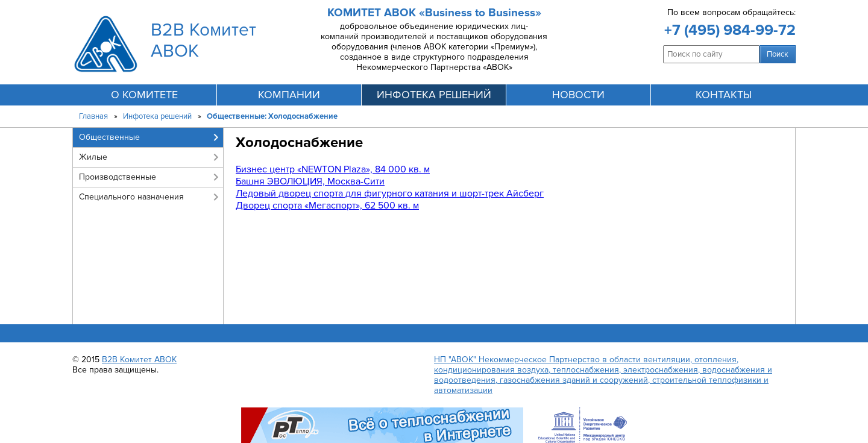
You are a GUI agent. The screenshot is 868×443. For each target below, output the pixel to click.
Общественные (109, 137)
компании (289, 95)
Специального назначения (131, 197)
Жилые (93, 157)
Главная (93, 116)
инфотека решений (434, 95)
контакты (724, 95)
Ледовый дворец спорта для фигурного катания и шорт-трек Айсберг (390, 193)
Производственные (118, 177)
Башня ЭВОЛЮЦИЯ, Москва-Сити (310, 181)
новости (578, 95)
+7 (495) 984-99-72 (730, 30)
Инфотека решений (157, 116)
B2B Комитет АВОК (139, 360)
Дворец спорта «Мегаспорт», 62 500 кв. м (327, 206)
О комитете (144, 95)
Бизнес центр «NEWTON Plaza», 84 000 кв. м (333, 169)
